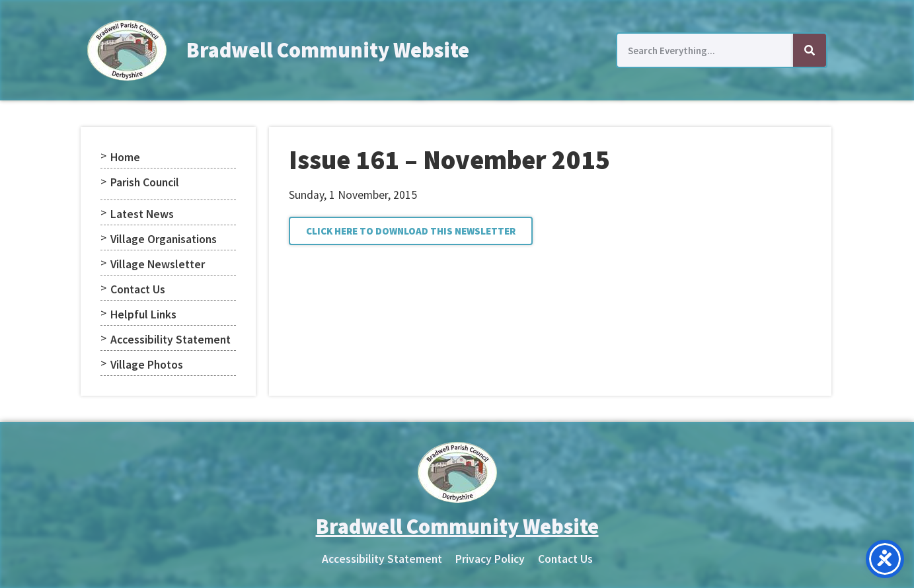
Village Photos (147, 365)
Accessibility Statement (171, 340)
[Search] (810, 50)
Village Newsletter (158, 264)
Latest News (142, 214)
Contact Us (138, 289)
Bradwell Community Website (328, 50)
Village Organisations (164, 239)
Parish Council (145, 182)
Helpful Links (143, 314)
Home (125, 157)
